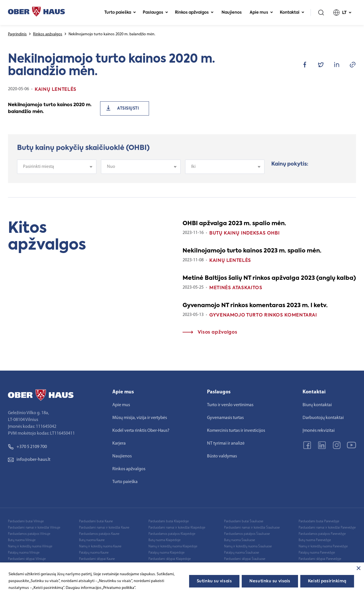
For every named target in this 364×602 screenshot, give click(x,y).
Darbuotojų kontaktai (323, 418)
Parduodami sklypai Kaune (97, 559)
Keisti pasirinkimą (327, 581)
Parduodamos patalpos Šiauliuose (247, 534)
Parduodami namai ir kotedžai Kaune (104, 528)
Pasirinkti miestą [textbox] (39, 172)
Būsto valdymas (222, 456)
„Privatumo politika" (118, 588)
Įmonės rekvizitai (319, 431)
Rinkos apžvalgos (194, 13)
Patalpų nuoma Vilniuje (24, 553)
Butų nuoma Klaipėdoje (165, 540)
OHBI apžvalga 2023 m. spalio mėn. (234, 224)
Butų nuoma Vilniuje (22, 540)
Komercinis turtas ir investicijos (236, 431)
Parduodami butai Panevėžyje (319, 521)
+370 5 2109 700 (27, 447)
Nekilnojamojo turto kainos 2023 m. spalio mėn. (252, 251)
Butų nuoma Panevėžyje (315, 540)
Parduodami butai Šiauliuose (244, 521)
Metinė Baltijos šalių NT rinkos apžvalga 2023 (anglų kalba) (269, 278)
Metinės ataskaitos (236, 288)
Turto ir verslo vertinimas (230, 405)
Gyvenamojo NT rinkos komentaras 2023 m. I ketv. (255, 306)
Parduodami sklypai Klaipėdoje (170, 559)
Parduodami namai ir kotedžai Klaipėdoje (177, 528)
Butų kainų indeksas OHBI (244, 233)
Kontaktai (292, 13)
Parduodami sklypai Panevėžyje (320, 559)
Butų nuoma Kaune (92, 540)
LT (342, 13)
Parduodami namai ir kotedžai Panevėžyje (327, 528)
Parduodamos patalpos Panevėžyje (322, 534)
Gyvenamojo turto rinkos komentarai (263, 315)
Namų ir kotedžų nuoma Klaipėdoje (173, 546)
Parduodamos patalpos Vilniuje (29, 534)
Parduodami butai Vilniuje (26, 521)
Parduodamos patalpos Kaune (99, 534)
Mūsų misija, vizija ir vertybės (140, 418)
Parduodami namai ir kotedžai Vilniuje (34, 528)
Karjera (119, 443)
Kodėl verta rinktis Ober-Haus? (141, 431)
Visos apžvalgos (210, 332)
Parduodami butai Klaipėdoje (169, 521)
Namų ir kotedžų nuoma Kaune (100, 546)
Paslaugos (155, 13)
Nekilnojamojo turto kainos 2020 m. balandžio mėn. (50, 108)
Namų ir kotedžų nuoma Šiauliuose (248, 546)
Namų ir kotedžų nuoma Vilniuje (30, 546)
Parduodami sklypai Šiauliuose (245, 559)
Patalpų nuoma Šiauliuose (242, 553)
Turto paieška (120, 13)
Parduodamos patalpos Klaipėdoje (172, 534)
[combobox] (57, 172)
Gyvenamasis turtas (225, 418)
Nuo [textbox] (111, 172)
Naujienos (232, 13)
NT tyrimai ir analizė (226, 443)
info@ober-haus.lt (29, 460)
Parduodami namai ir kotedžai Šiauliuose (252, 528)
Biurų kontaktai (317, 405)
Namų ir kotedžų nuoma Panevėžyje (323, 546)
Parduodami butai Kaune (96, 521)
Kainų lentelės (230, 261)
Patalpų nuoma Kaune (94, 553)
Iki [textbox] (193, 172)
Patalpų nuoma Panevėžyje (317, 553)
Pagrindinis (17, 34)
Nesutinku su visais (270, 581)
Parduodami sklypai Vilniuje (27, 559)
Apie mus (261, 13)
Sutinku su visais (214, 581)
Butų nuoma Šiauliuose (240, 540)
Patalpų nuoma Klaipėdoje (167, 553)
